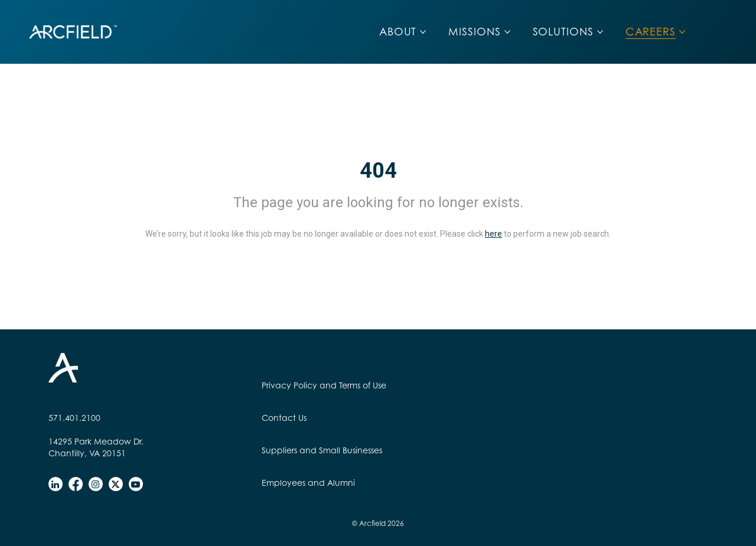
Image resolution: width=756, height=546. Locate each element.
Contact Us (284, 418)
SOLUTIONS (563, 32)
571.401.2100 (74, 418)
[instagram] (96, 484)
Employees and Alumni (308, 483)
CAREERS (651, 32)
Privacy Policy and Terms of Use (324, 385)
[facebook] (76, 484)
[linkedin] (56, 484)
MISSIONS (474, 32)
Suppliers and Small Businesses (322, 450)
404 (378, 171)
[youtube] (136, 484)
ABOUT (398, 32)
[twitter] (116, 484)
